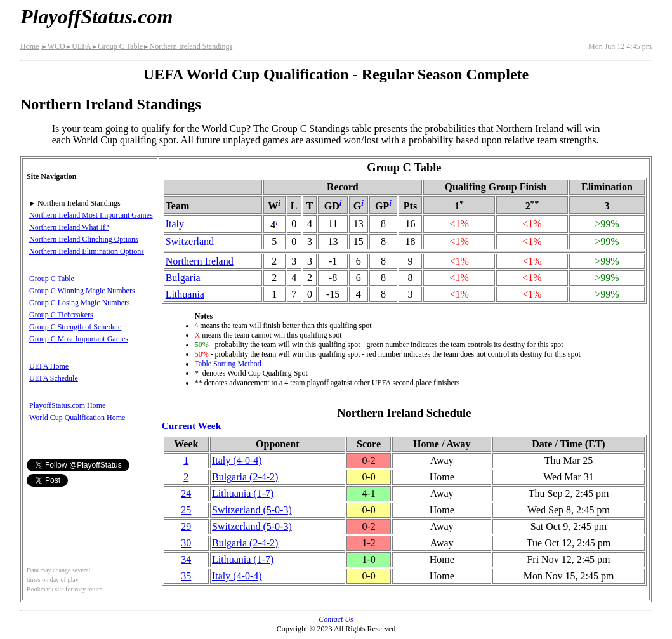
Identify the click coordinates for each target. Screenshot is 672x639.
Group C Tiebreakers (61, 315)
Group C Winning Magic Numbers (82, 291)
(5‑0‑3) (252, 510)
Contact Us (336, 619)
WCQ (53, 46)
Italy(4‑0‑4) (237, 460)
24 (186, 493)
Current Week (192, 425)
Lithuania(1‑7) (243, 493)
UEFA (78, 46)
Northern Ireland (200, 261)
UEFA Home (49, 366)
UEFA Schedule (54, 378)
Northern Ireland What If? (69, 227)
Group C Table (117, 46)
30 (186, 543)
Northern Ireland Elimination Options (87, 251)
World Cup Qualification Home (77, 418)
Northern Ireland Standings (188, 46)
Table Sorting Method (228, 364)
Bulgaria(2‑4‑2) (245, 477)
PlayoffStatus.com (96, 16)
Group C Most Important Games (79, 339)
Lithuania (185, 294)
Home (30, 46)
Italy (175, 224)
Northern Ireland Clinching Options (84, 239)
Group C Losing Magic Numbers (80, 303)
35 (186, 576)
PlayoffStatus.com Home (67, 405)
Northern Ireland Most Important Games (91, 215)
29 (186, 526)
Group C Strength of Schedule (75, 327)
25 (186, 510)
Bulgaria (183, 278)
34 (186, 559)
